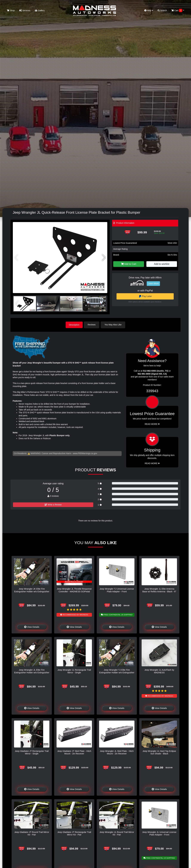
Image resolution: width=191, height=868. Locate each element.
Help (149, 10)
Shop (11, 10)
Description (74, 325)
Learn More (153, 284)
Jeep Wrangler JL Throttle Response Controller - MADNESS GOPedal (74, 590)
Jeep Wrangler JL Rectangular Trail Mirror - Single (74, 671)
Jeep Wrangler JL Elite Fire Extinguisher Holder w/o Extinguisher (32, 671)
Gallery (40, 10)
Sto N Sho (172, 255)
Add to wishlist (162, 264)
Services (25, 10)
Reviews (92, 325)
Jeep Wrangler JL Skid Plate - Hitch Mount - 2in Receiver (117, 752)
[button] (104, 258)
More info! (172, 243)
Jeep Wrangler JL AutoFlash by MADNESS (159, 671)
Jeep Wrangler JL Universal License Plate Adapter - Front (159, 833)
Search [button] (162, 10)
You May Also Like (114, 325)
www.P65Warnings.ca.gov (85, 453)
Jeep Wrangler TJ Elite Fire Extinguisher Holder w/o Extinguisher (117, 671)
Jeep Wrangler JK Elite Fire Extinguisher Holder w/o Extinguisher (32, 590)
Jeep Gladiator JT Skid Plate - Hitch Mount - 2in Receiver (74, 752)
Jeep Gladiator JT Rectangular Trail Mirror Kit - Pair (74, 833)
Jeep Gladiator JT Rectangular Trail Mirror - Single (32, 752)
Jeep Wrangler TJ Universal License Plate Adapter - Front (117, 590)
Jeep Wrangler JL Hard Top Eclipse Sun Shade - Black (159, 752)
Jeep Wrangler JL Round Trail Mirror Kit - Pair (117, 833)
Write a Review (53, 505)
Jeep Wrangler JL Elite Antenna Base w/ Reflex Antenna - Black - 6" (159, 590)
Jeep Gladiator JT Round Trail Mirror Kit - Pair (32, 833)
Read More (152, 424)
